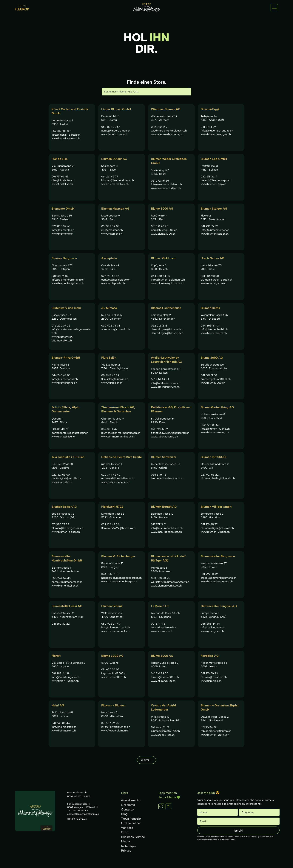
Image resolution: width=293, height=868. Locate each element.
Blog (124, 814)
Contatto (127, 809)
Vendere (127, 828)
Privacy (126, 851)
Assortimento (131, 800)
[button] (274, 8)
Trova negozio (131, 819)
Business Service (133, 837)
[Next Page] (146, 760)
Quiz (124, 832)
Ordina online (131, 823)
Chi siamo (128, 805)
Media (125, 841)
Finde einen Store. (147, 82)
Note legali (129, 846)
